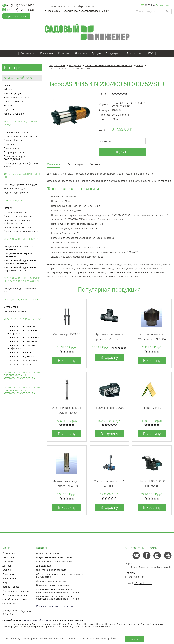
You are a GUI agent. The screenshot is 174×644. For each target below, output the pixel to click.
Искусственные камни (15, 311)
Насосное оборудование (17, 97)
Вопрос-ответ (135, 53)
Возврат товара (11, 587)
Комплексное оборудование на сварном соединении (20, 269)
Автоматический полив (18, 78)
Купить (122, 152)
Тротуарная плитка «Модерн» (19, 326)
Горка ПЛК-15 (152, 408)
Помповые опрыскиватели (18, 227)
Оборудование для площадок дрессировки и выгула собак (22, 279)
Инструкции (75, 164)
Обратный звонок (16, 16)
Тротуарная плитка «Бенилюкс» (20, 360)
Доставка (81, 53)
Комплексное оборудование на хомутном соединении (20, 262)
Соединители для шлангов (18, 216)
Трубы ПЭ (9, 110)
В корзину (67, 360)
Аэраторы (9, 144)
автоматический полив (36, 620)
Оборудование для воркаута (21, 239)
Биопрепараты (12, 148)
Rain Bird (8, 89)
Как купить (47, 53)
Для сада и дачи (14, 200)
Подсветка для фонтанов (17, 193)
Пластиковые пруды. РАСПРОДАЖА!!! (15, 158)
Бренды (96, 53)
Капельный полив (13, 101)
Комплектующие (12, 93)
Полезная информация (15, 595)
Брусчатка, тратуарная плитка (22, 319)
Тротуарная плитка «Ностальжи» (21, 337)
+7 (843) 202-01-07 (18, 5)
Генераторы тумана (14, 152)
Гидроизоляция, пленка (16, 132)
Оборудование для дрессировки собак (20, 290)
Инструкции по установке (16, 591)
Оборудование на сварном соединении (18, 255)
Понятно (134, 639)
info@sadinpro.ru (143, 583)
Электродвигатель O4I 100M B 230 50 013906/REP (67, 413)
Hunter (7, 85)
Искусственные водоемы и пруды (20, 123)
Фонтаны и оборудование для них (22, 175)
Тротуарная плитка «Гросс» (18, 365)
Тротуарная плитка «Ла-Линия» (20, 341)
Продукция (114, 53)
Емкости (8, 106)
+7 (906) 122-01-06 (18, 10)
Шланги (8, 208)
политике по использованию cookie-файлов (92, 638)
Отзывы (95, 164)
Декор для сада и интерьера (21, 299)
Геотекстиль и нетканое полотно (21, 136)
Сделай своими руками (15, 599)
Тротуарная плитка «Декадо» (19, 356)
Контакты (64, 53)
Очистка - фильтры (14, 140)
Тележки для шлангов (15, 212)
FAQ (151, 53)
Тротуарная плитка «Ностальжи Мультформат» (21, 332)
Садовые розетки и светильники (21, 231)
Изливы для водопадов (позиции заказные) (21, 165)
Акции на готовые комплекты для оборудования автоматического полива (22, 375)
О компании (28, 53)
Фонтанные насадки (14, 188)
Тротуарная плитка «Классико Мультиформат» (20, 347)
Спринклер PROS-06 (67, 334)
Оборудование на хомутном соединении (18, 248)
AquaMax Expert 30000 (109, 408)
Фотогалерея (9, 604)
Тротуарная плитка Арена (17, 352)
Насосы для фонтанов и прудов (20, 184)
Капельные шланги (14, 114)
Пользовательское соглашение (55, 606)
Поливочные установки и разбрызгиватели (17, 221)
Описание (54, 164)
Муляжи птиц (11, 307)
